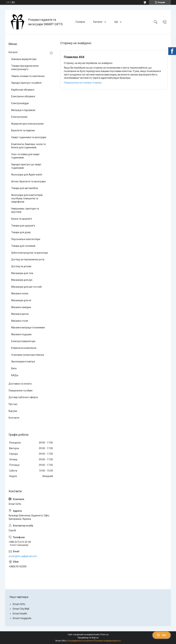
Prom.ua (105, 635)
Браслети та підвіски (23, 130)
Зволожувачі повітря (23, 362)
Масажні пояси (20, 293)
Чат (162, 635)
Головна (80, 22)
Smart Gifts (19, 604)
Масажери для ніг (21, 300)
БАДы (15, 375)
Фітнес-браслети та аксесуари (28, 181)
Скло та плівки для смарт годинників (25, 156)
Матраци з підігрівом (23, 110)
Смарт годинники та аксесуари (29, 137)
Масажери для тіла (22, 273)
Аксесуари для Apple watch (27, 175)
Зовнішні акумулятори (24, 59)
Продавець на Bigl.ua (88, 638)
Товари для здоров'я (23, 226)
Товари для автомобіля (25, 188)
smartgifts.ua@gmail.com (23, 556)
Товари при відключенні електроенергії (25, 68)
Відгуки (13, 411)
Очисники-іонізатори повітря (28, 355)
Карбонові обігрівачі (23, 90)
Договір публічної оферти (23, 397)
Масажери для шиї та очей (26, 287)
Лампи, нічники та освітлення (28, 76)
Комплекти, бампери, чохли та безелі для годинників (28, 146)
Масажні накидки (21, 307)
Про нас (13, 404)
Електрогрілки (19, 117)
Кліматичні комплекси (24, 348)
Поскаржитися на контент (80, 641)
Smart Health (20, 614)
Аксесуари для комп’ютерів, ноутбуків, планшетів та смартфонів (27, 198)
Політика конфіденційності (108, 641)
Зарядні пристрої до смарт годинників (26, 166)
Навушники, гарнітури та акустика (25, 210)
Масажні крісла (20, 314)
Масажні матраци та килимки (28, 327)
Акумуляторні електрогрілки (27, 124)
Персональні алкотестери (26, 239)
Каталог (98, 22)
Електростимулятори (23, 341)
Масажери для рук (22, 280)
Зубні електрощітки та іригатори (30, 253)
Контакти (14, 418)
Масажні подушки (21, 334)
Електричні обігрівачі (23, 96)
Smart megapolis (22, 618)
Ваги (14, 368)
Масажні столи (20, 321)
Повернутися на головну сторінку (83, 83)
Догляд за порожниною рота (28, 259)
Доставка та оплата (20, 384)
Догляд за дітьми (21, 266)
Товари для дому (21, 232)
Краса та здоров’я (22, 219)
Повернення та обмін (21, 391)
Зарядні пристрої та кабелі (26, 83)
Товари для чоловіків (23, 246)
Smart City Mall (21, 609)
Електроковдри (20, 103)
